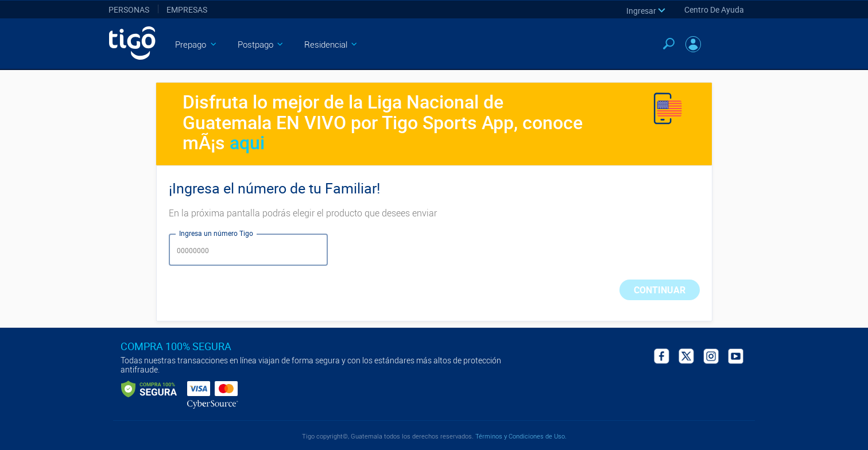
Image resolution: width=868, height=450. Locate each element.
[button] (647, 10)
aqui (247, 142)
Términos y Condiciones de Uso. (520, 437)
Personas (129, 9)
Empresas (187, 9)
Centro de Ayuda (714, 9)
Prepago (197, 45)
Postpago (261, 45)
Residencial (332, 45)
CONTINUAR (660, 290)
